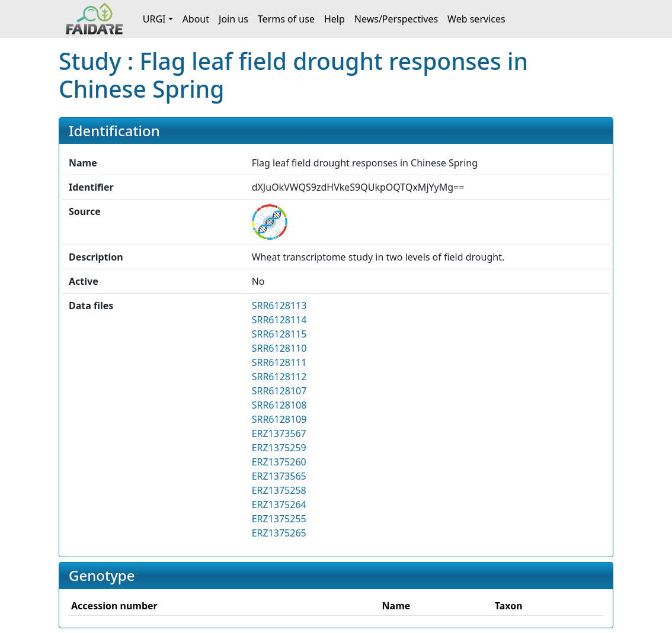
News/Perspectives (396, 19)
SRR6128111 (279, 362)
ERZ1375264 (279, 505)
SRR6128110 (279, 348)
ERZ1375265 (279, 533)
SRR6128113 (279, 306)
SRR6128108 (279, 405)
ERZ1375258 (279, 490)
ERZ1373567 (279, 433)
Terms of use (286, 19)
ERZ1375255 (279, 519)
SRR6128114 (279, 320)
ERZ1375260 (279, 462)
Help (335, 19)
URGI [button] (154, 19)
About (196, 19)
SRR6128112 (279, 377)
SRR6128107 (279, 391)
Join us (233, 19)
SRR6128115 (279, 334)
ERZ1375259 (279, 448)
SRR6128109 (279, 419)
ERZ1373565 (279, 476)
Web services (476, 19)
